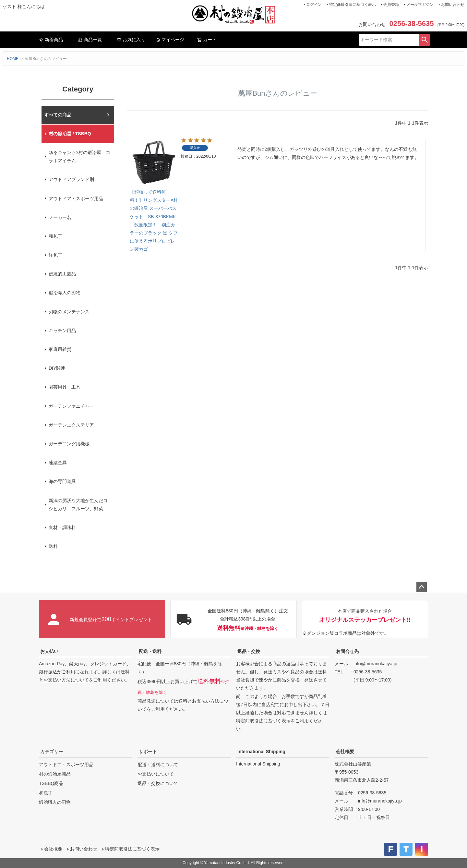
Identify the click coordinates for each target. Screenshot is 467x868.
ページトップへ (422, 587)
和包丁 (55, 236)
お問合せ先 (347, 651)
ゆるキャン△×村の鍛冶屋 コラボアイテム (79, 157)
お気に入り (131, 40)
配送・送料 (150, 651)
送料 (53, 546)
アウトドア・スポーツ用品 (76, 199)
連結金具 (58, 463)
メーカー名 (60, 217)
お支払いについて (156, 774)
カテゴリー (52, 752)
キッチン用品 (62, 331)
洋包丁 (55, 255)
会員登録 (391, 5)
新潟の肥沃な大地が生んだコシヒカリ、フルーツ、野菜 (78, 505)
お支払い (49, 651)
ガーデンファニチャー (71, 406)
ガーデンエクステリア (71, 425)
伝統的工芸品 (62, 274)
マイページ (170, 40)
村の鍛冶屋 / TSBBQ (70, 134)
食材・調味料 (62, 527)
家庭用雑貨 (60, 349)
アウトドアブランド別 (71, 179)
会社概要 (345, 752)
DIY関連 (57, 368)
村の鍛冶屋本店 (60, 115)
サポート (148, 752)
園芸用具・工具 (65, 387)
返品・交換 (249, 651)
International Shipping (261, 752)
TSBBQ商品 (51, 783)
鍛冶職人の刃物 (65, 293)
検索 (425, 40)
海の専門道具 (62, 481)
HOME (13, 59)
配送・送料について (158, 765)
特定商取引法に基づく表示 (353, 5)
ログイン (314, 5)
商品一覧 (90, 40)
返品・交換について (158, 783)
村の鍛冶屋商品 (55, 774)
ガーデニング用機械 (69, 444)
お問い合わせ (453, 5)
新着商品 (51, 40)
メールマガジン (420, 5)
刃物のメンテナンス (69, 312)
